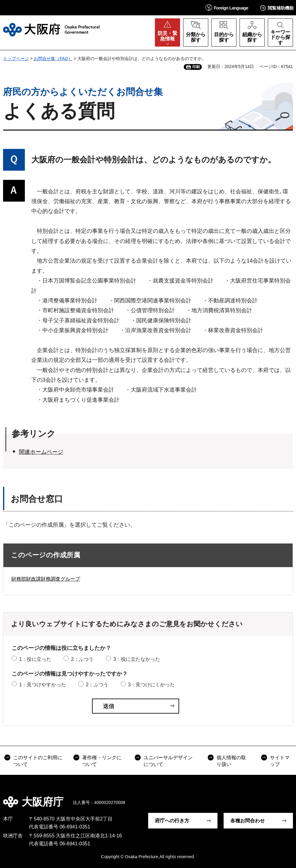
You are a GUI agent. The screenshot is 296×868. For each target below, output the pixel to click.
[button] (227, 8)
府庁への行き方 (172, 821)
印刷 (196, 67)
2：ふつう (82, 659)
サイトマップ (280, 761)
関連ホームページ (41, 452)
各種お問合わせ (248, 821)
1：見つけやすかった (42, 685)
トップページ (16, 59)
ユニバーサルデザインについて (168, 761)
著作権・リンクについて (102, 761)
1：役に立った (35, 659)
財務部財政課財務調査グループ (46, 579)
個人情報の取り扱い (231, 761)
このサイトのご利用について (38, 761)
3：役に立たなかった (137, 659)
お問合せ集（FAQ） (53, 59)
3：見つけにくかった (151, 685)
